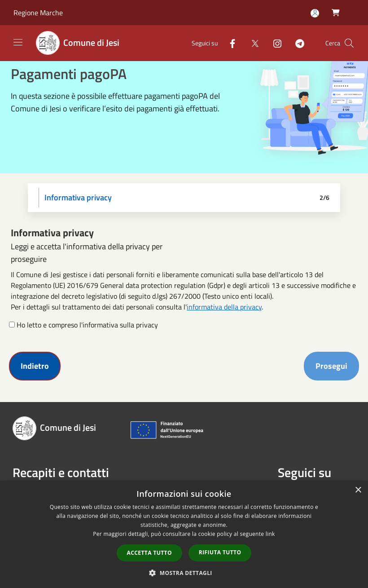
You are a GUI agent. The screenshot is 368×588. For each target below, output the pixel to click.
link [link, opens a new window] (270, 534)
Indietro (35, 366)
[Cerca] (349, 43)
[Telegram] (296, 43)
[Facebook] (229, 43)
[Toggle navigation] (18, 42)
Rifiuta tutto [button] (220, 552)
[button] (184, 573)
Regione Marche (38, 13)
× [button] (358, 490)
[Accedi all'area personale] (315, 13)
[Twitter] (251, 43)
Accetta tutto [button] (149, 553)
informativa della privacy (224, 307)
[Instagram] (274, 43)
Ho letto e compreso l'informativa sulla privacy (87, 325)
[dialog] (184, 534)
